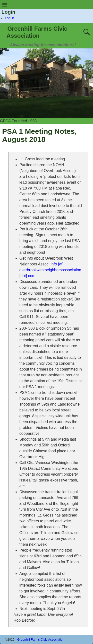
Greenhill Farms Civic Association (41, 639)
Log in (9, 18)
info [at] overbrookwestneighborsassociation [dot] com (50, 270)
